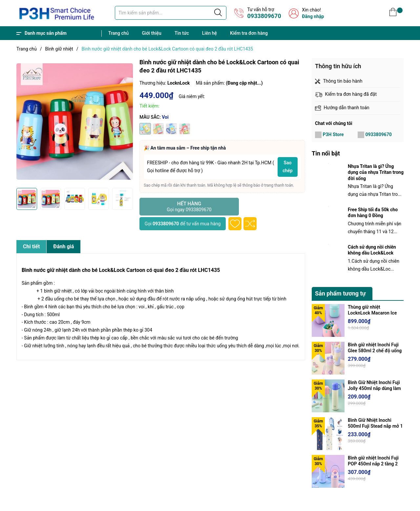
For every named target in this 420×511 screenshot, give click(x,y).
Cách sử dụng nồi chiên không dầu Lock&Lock (372, 250)
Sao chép (288, 167)
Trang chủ (118, 33)
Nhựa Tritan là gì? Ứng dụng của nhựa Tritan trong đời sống (376, 172)
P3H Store (333, 134)
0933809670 (264, 16)
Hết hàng (189, 207)
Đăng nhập (313, 16)
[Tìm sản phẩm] (171, 13)
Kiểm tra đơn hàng (249, 33)
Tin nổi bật (326, 153)
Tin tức (182, 33)
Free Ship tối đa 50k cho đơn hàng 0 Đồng (373, 213)
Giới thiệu (152, 33)
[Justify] (218, 13)
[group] (75, 121)
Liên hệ (210, 33)
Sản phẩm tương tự (340, 293)
